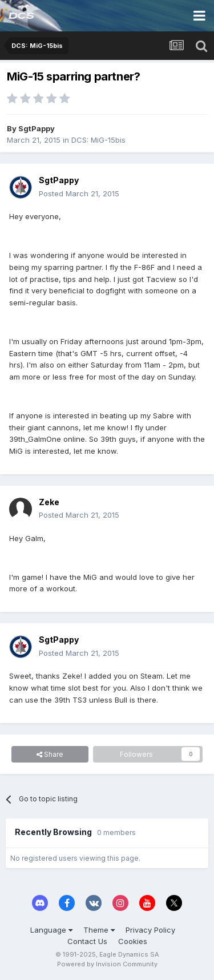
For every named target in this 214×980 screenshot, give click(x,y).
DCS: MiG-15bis (98, 140)
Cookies (133, 941)
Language (51, 930)
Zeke (49, 502)
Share (50, 755)
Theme (99, 930)
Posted (79, 193)
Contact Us (87, 941)
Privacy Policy (150, 930)
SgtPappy (37, 128)
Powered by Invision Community (107, 964)
